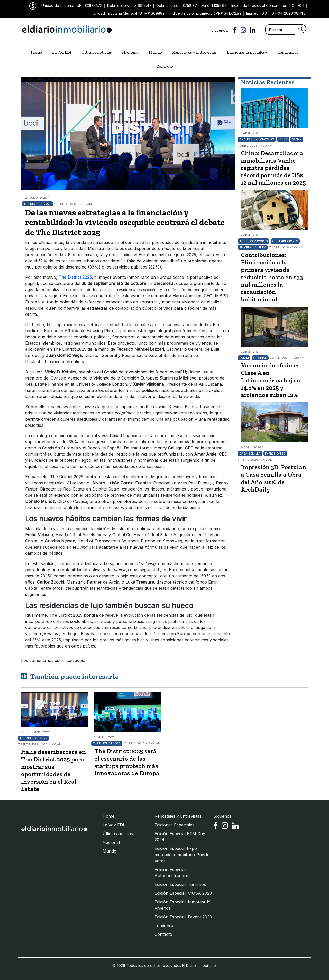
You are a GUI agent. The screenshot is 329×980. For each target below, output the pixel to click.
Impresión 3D (275, 454)
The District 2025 (38, 204)
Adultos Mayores (254, 241)
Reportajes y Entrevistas (194, 52)
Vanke (297, 139)
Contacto (165, 66)
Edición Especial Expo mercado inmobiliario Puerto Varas (182, 855)
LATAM (244, 358)
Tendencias (288, 52)
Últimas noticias (97, 52)
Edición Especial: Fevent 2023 (183, 917)
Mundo (155, 52)
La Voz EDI (62, 52)
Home (36, 52)
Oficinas (260, 358)
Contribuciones (285, 241)
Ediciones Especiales (247, 52)
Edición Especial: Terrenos (180, 884)
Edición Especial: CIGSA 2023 (183, 893)
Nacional (130, 52)
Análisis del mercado (257, 139)
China (283, 139)
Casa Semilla (250, 454)
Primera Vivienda (253, 247)
